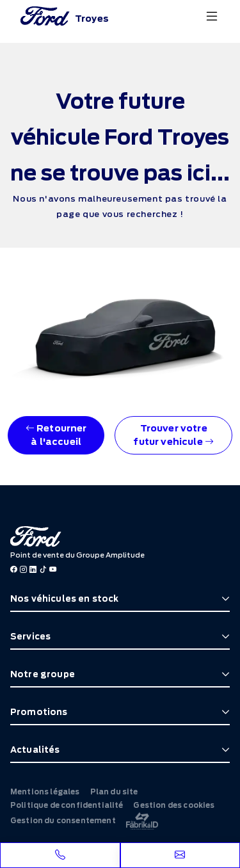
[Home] (65, 16)
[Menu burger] (212, 16)
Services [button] (30, 637)
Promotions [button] (39, 712)
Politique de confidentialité (67, 805)
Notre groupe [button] (43, 674)
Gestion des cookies (174, 805)
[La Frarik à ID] (142, 821)
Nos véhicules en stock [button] (65, 599)
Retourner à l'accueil (56, 435)
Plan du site (114, 792)
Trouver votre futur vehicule (173, 435)
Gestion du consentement (63, 821)
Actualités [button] (35, 750)
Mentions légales (45, 792)
